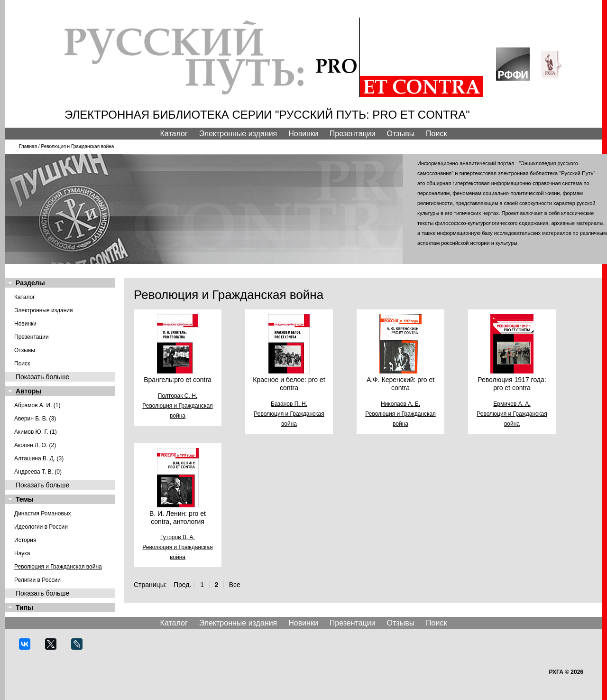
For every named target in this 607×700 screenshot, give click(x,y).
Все (235, 585)
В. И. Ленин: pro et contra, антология (178, 518)
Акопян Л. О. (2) (35, 445)
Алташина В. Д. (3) (39, 458)
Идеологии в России (41, 527)
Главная (28, 146)
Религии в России (37, 580)
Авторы (28, 391)
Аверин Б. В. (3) (35, 419)
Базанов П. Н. (289, 404)
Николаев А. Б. (400, 404)
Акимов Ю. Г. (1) (36, 432)
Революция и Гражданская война (58, 567)
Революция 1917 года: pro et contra (512, 384)
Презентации (353, 134)
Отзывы (401, 134)
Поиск (436, 134)
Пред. (182, 585)
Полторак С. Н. (178, 396)
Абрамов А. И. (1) (37, 405)
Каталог (174, 134)
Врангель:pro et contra (178, 380)
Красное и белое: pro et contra (289, 384)
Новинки (303, 134)
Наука (22, 553)
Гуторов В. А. (178, 537)
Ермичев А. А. (512, 404)
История (25, 540)
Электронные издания (238, 134)
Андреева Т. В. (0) (38, 472)
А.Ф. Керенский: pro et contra (400, 384)
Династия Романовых (43, 513)
